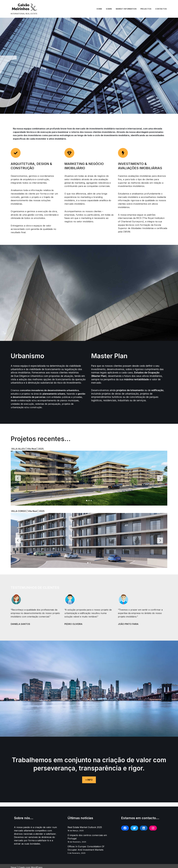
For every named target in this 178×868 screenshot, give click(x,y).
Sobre (109, 9)
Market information (126, 9)
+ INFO (89, 777)
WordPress (37, 865)
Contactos (161, 9)
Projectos (146, 9)
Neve (13, 865)
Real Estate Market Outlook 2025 (85, 825)
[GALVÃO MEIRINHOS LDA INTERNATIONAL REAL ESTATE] (24, 9)
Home (99, 9)
